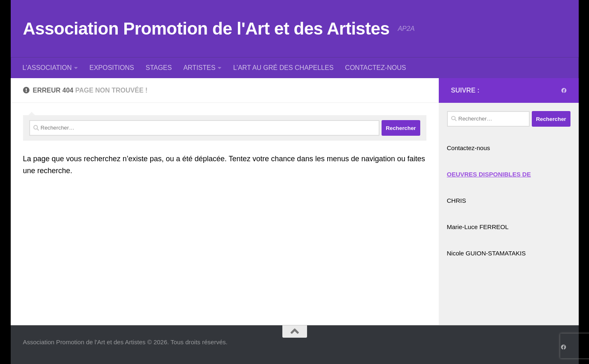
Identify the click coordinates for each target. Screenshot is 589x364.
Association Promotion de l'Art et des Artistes (206, 29)
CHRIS (457, 201)
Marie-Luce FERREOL (478, 227)
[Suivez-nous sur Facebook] (564, 90)
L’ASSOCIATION (47, 68)
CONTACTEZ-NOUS (375, 68)
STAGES (159, 68)
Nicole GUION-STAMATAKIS (487, 253)
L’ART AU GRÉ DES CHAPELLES (283, 68)
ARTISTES (199, 68)
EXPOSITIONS (112, 68)
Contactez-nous (469, 148)
